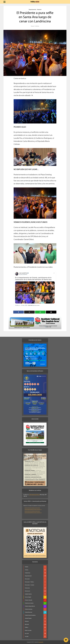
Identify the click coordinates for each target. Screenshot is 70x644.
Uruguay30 (41, 642)
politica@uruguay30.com (35, 495)
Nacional (39, 10)
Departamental (32, 10)
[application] (35, 511)
